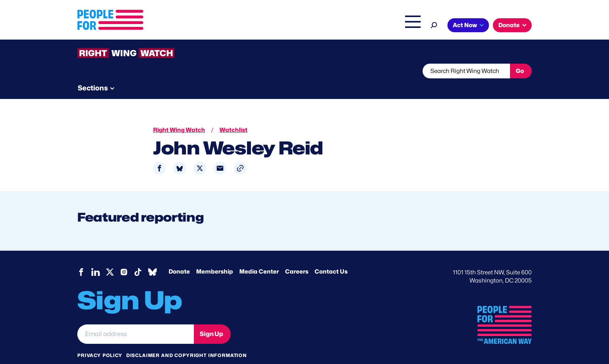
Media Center (259, 257)
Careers (297, 257)
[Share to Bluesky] (180, 154)
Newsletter (278, 71)
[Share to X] (200, 154)
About (204, 26)
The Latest (378, 26)
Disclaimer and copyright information (187, 341)
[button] (240, 154)
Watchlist (179, 71)
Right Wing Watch (331, 26)
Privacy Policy (100, 341)
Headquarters (279, 26)
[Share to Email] (220, 154)
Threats (133, 71)
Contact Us (331, 257)
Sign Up (211, 319)
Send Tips (330, 71)
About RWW (224, 71)
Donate (509, 25)
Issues (236, 26)
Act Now (465, 25)
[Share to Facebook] (159, 154)
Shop (408, 26)
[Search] (434, 24)
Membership (215, 257)
